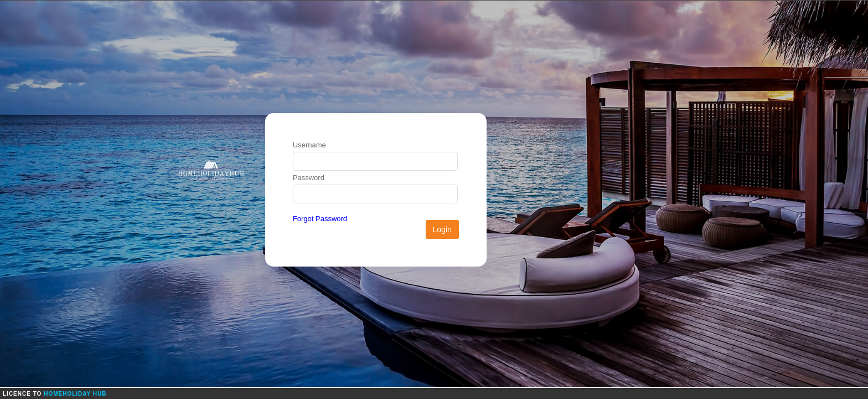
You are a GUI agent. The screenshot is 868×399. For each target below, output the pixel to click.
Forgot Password (320, 219)
